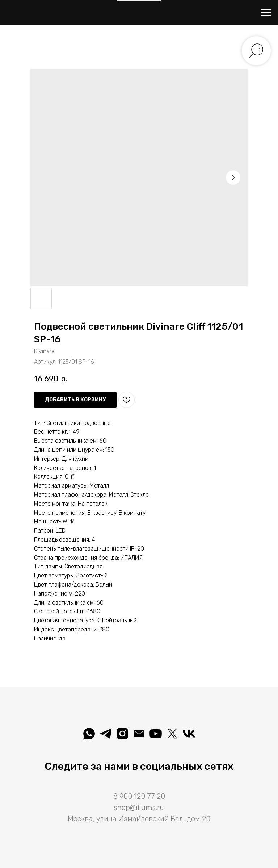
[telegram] (106, 734)
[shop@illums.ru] (139, 734)
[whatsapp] (89, 734)
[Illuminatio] (156, 734)
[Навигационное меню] (266, 13)
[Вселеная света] (189, 734)
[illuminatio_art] (122, 734)
